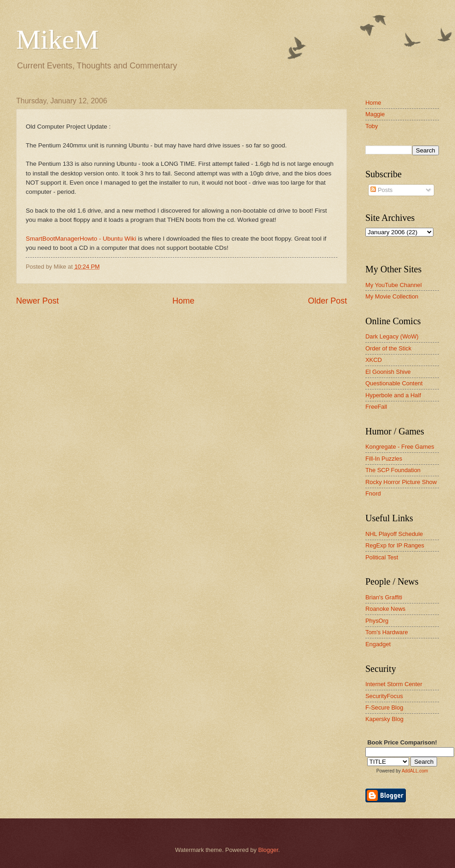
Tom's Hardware (387, 632)
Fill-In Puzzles (384, 459)
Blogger (268, 850)
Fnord (373, 493)
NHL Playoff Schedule (394, 534)
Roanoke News (385, 609)
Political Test (382, 557)
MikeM (57, 39)
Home (183, 301)
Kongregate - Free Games (400, 447)
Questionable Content (394, 383)
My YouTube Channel (394, 285)
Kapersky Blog (384, 719)
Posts (381, 190)
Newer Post (37, 301)
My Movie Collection (392, 296)
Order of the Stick (388, 348)
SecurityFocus (384, 696)
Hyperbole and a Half (393, 395)
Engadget (378, 644)
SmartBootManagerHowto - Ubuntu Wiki (81, 239)
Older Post (327, 301)
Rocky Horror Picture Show (401, 482)
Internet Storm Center (394, 684)
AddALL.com (415, 771)
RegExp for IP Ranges (395, 545)
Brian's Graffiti (384, 597)
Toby (372, 126)
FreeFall (376, 407)
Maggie (375, 114)
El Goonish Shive (388, 372)
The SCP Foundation (393, 470)
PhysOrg (377, 621)
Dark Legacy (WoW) (392, 336)
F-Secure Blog (384, 707)
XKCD (374, 360)
